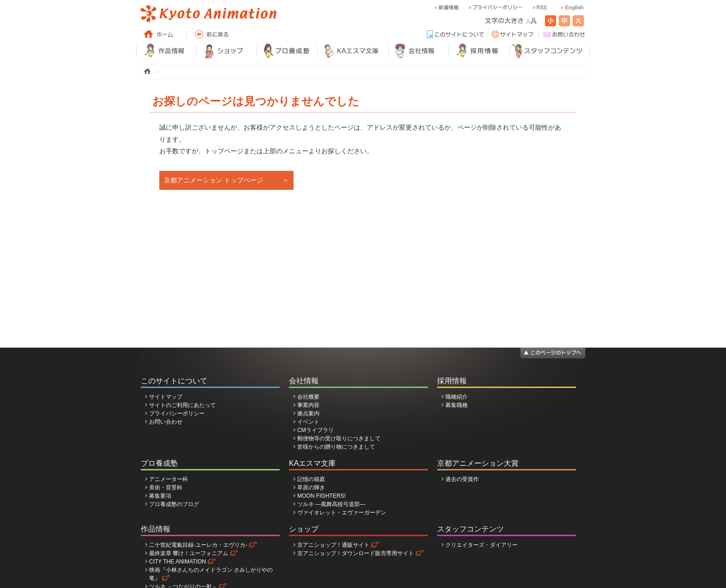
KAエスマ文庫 (312, 463)
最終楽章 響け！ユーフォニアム (189, 553)
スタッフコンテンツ (470, 529)
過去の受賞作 (462, 479)
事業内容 (308, 405)
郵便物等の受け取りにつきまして (339, 438)
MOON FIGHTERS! (322, 496)
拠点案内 (308, 413)
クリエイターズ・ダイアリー (482, 545)
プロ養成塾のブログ (174, 504)
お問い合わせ (166, 422)
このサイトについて (174, 381)
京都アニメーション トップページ (213, 180)
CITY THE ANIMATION (178, 562)
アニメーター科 (169, 479)
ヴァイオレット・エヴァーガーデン (342, 513)
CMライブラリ (316, 430)
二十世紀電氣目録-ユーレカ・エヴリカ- (198, 545)
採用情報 (452, 381)
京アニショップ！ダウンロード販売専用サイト (356, 553)
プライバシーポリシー (177, 413)
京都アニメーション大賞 (478, 463)
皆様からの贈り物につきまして (336, 447)
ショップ (304, 529)
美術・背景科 (166, 488)
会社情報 (304, 381)
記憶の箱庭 (311, 479)
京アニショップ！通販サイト (333, 545)
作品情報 (156, 529)
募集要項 (160, 496)
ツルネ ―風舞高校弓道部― (331, 504)
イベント (308, 422)
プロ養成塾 (159, 463)
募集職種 (457, 405)
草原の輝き (311, 488)
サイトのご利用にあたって (182, 405)
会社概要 (308, 397)
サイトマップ (166, 397)
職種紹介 (457, 397)
